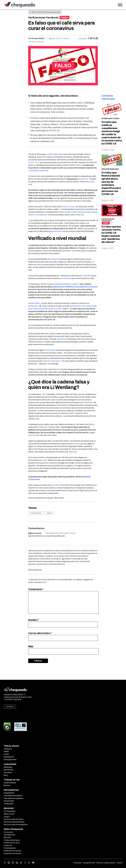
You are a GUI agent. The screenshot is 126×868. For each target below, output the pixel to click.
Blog (6, 775)
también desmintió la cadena (66, 284)
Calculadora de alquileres (14, 798)
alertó (44, 157)
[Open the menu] (120, 5)
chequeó (54, 259)
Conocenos (8, 832)
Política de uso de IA (12, 843)
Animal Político (34, 303)
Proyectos (8, 845)
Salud (49, 513)
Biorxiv (94, 212)
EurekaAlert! (42, 215)
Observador (50, 350)
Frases (6, 754)
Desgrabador (9, 793)
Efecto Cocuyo (68, 207)
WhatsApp (8, 767)
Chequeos (8, 749)
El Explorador (9, 801)
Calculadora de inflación (13, 796)
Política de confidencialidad (106, 863)
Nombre (34, 620)
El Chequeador (10, 811)
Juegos (7, 817)
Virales (6, 751)
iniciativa (56, 485)
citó (58, 369)
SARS (77, 444)
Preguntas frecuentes (12, 854)
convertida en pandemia (38, 171)
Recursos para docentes (14, 819)
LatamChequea (10, 783)
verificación (58, 231)
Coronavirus (36, 513)
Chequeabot (9, 804)
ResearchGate (84, 212)
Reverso (7, 785)
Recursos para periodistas (14, 822)
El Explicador (107, 118)
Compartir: (83, 39)
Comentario (36, 589)
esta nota (84, 179)
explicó (39, 265)
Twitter (50, 154)
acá (91, 182)
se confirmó (66, 278)
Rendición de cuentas (12, 851)
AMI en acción (9, 814)
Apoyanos (8, 772)
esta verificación (53, 361)
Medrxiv (32, 215)
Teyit (85, 276)
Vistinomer (61, 339)
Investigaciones (10, 760)
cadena (60, 154)
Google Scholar (70, 212)
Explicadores (9, 757)
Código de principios (12, 840)
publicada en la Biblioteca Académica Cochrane (75, 287)
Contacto (10, 707)
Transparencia (9, 835)
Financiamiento (10, 848)
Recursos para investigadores (16, 825)
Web (31, 646)
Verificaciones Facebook (43, 18)
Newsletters (9, 770)
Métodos (7, 837)
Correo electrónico (40, 633)
